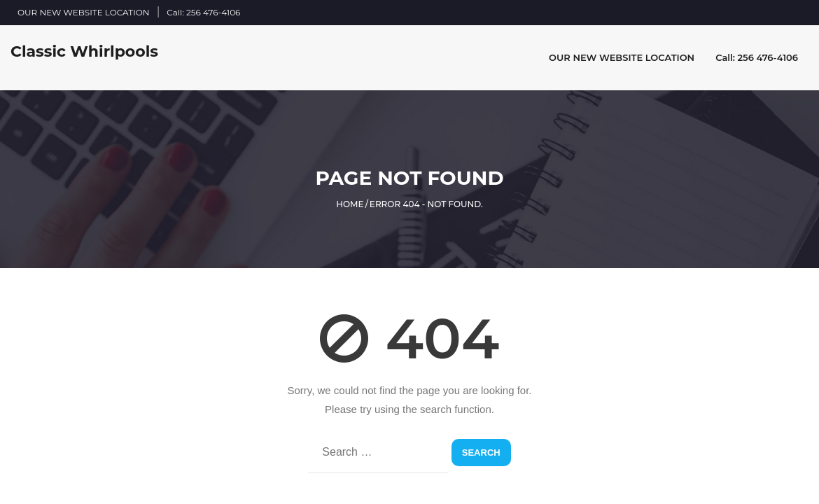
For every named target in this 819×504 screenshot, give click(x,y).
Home (350, 204)
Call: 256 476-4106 (203, 12)
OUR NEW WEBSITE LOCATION (84, 12)
